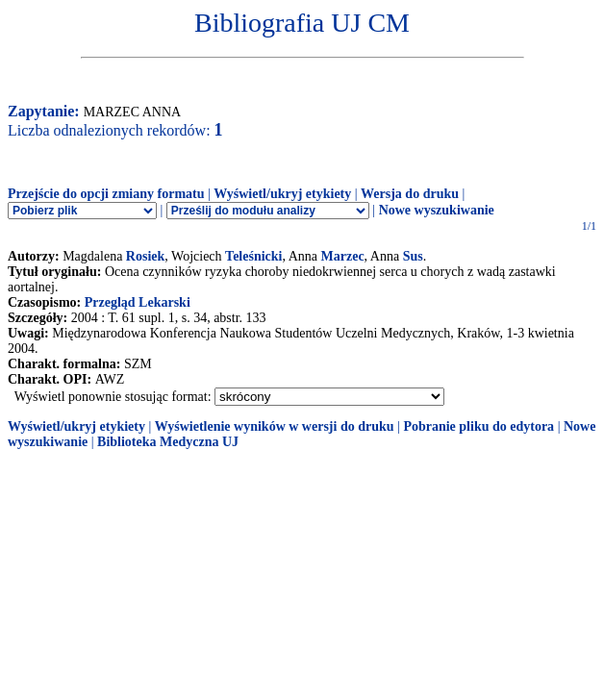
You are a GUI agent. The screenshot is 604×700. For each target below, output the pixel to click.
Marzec (343, 256)
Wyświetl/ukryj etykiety (282, 194)
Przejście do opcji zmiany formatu (106, 194)
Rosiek (145, 256)
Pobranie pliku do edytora (478, 426)
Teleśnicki (253, 256)
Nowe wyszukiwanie (437, 210)
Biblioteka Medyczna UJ (168, 442)
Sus (413, 256)
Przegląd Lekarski (138, 302)
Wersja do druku (410, 194)
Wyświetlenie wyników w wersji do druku (275, 426)
